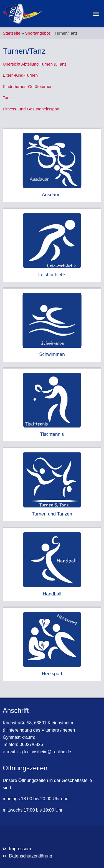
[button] (96, 14)
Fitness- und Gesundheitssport (31, 109)
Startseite (12, 33)
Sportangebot (37, 33)
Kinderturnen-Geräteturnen (28, 86)
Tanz (7, 98)
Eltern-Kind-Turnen (20, 75)
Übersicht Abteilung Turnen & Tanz (35, 64)
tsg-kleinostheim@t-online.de (44, 752)
